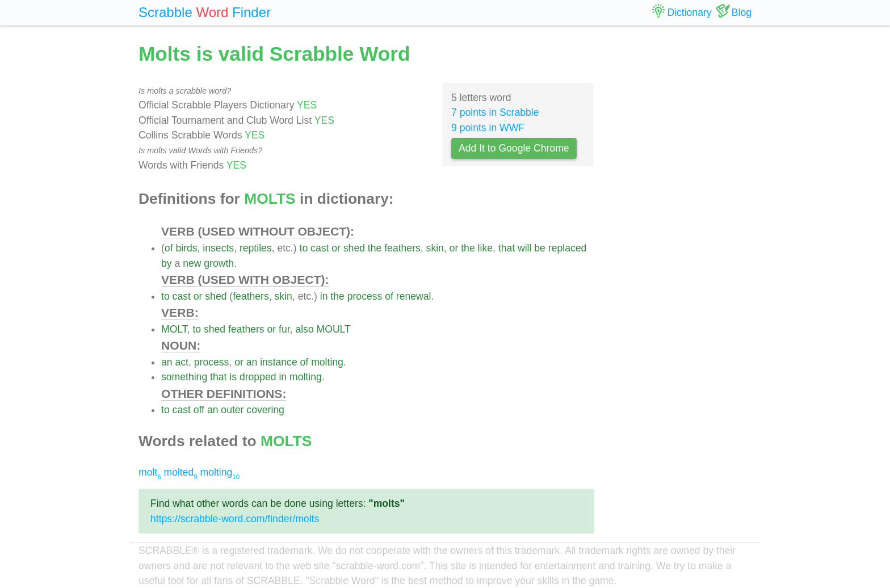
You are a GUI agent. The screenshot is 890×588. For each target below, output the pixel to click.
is (233, 377)
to (304, 248)
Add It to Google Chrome (514, 148)
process (365, 296)
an (167, 362)
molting (327, 362)
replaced (568, 248)
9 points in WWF (488, 128)
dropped (258, 377)
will (524, 248)
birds (186, 248)
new (192, 263)
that (507, 248)
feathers (402, 248)
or (336, 248)
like (485, 248)
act (181, 362)
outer (232, 410)
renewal (414, 296)
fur (284, 329)
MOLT (174, 329)
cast (320, 248)
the (375, 248)
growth (219, 263)
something (184, 377)
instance (279, 362)
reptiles (256, 248)
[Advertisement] (682, 210)
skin (435, 248)
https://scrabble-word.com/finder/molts (235, 519)
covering (265, 410)
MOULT (334, 329)
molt (150, 472)
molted (181, 472)
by (167, 263)
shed (354, 248)
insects (218, 248)
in (324, 296)
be (540, 248)
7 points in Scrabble (495, 112)
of (169, 248)
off (199, 410)
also (304, 329)
